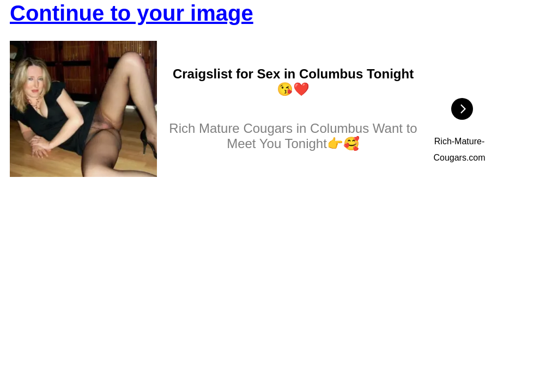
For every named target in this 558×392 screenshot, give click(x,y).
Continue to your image (132, 13)
